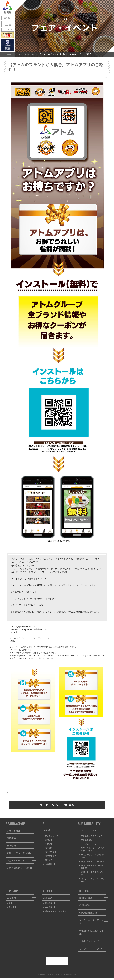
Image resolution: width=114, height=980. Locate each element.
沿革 (11, 903)
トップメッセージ (89, 844)
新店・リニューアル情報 (19, 853)
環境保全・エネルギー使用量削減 (93, 867)
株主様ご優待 (51, 852)
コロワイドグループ (90, 949)
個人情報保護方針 (88, 913)
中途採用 (50, 907)
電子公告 (50, 860)
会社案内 (11, 897)
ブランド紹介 (14, 831)
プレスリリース (52, 836)
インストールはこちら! (20, 793)
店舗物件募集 (86, 897)
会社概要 (13, 907)
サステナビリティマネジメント (92, 856)
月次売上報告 (51, 856)
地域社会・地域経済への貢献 (93, 873)
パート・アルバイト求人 (57, 911)
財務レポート (51, 840)
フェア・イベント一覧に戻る (57, 805)
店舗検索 (11, 838)
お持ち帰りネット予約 (19, 868)
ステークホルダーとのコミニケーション (93, 849)
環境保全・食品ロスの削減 (93, 861)
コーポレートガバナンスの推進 (93, 880)
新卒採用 (50, 903)
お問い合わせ (86, 905)
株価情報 (50, 864)
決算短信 (49, 844)
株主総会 (49, 848)
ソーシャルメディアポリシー (91, 921)
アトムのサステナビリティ (92, 836)
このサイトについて (89, 941)
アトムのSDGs (87, 840)
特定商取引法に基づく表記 (91, 932)
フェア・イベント (16, 860)
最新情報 (11, 845)
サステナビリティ (88, 830)
